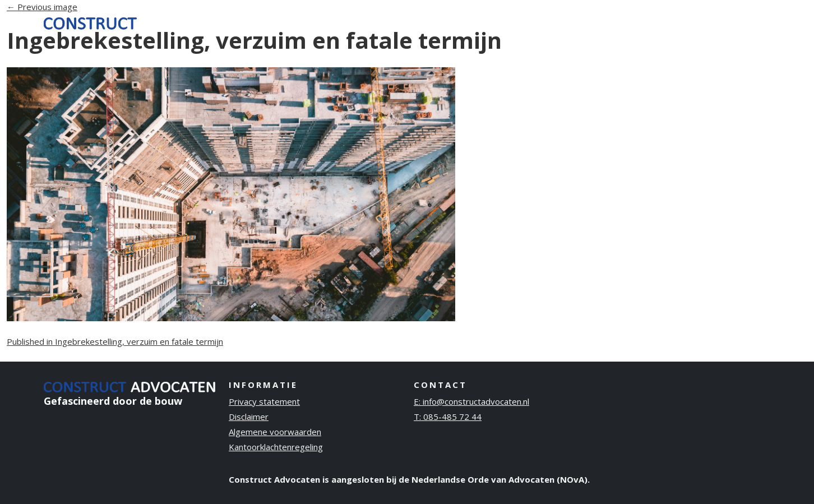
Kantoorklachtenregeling (276, 447)
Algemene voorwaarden (275, 432)
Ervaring (567, 22)
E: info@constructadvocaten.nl (471, 401)
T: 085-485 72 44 (448, 417)
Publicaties (684, 22)
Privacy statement (264, 401)
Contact (744, 22)
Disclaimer (249, 417)
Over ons (623, 22)
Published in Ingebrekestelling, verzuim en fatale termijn (115, 341)
